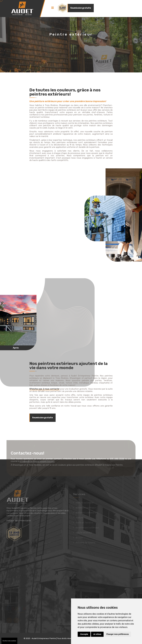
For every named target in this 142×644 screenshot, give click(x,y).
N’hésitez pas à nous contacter (44, 389)
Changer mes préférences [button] (118, 634)
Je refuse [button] (97, 634)
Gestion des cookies (9, 641)
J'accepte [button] (84, 634)
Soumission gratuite (81, 8)
